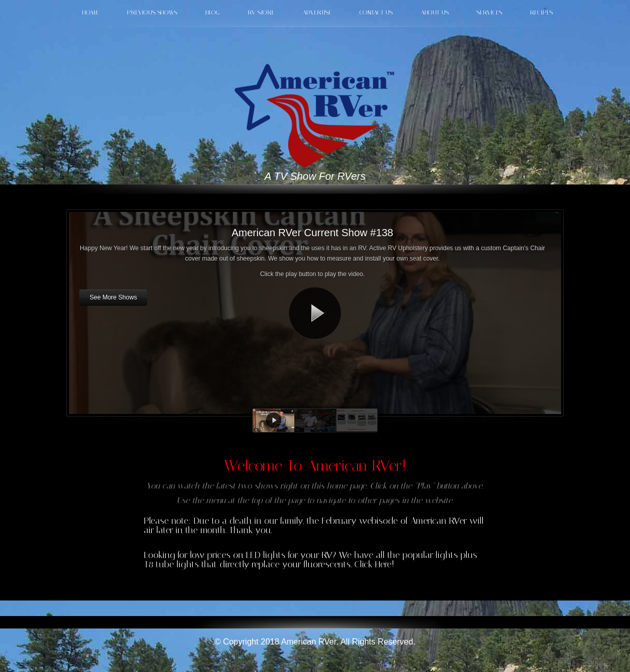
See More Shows (113, 297)
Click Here (373, 564)
